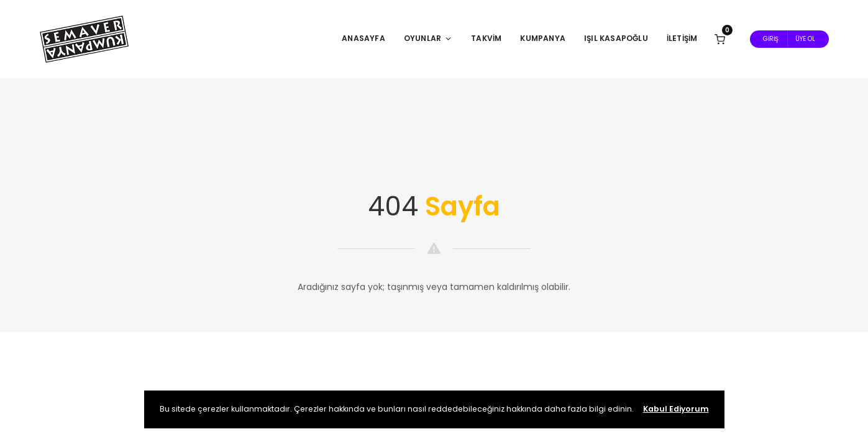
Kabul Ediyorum (676, 409)
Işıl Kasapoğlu (616, 38)
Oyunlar (428, 38)
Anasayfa (363, 38)
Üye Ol (805, 39)
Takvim (486, 38)
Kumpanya (543, 38)
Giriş (771, 39)
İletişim (682, 38)
